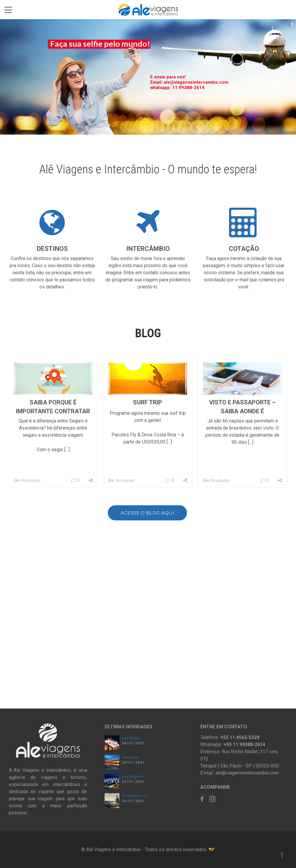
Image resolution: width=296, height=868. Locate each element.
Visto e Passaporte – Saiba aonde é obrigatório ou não (242, 483)
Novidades (31, 552)
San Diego (131, 757)
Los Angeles (133, 776)
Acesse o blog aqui (147, 521)
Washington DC (135, 796)
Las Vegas (131, 738)
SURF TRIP (148, 474)
